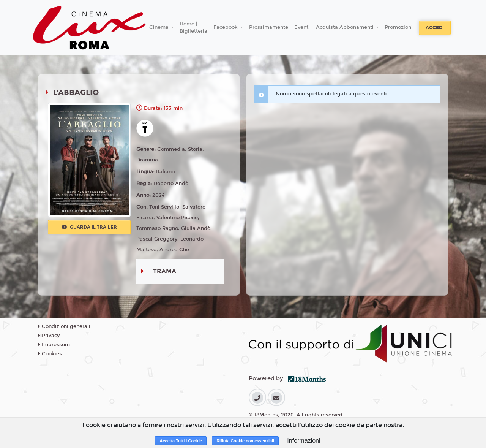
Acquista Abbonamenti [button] (346, 27)
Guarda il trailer (89, 227)
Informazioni (304, 441)
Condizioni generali (64, 326)
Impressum (54, 345)
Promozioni (399, 27)
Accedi (435, 28)
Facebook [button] (226, 27)
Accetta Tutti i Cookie (181, 441)
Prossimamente (269, 27)
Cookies (50, 354)
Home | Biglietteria (193, 28)
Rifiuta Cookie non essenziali (245, 441)
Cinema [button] (160, 27)
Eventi (302, 27)
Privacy (49, 336)
